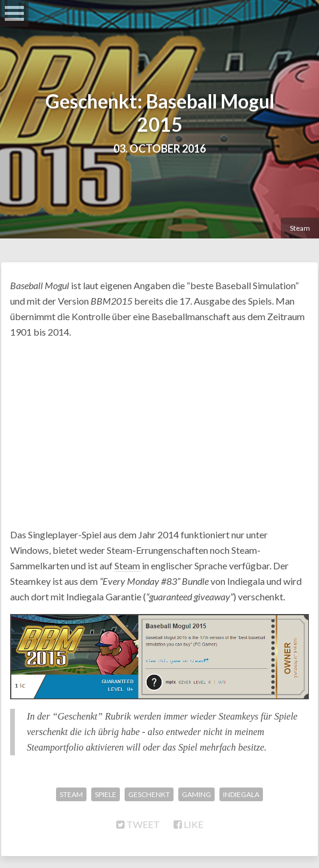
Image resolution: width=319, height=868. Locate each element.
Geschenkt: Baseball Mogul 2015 (160, 113)
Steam (300, 228)
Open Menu (14, 13)
